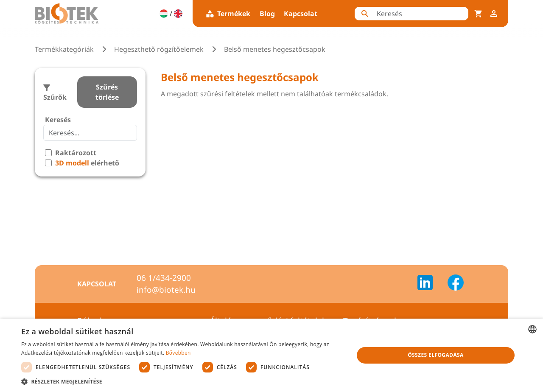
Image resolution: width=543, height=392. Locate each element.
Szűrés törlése (107, 92)
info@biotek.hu (166, 290)
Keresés (58, 120)
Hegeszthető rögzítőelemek (159, 49)
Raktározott (76, 153)
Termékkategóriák (64, 49)
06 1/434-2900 (164, 278)
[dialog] (271, 355)
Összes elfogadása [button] (436, 355)
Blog (267, 14)
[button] (183, 381)
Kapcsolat (301, 14)
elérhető (87, 163)
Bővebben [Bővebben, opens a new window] (178, 353)
